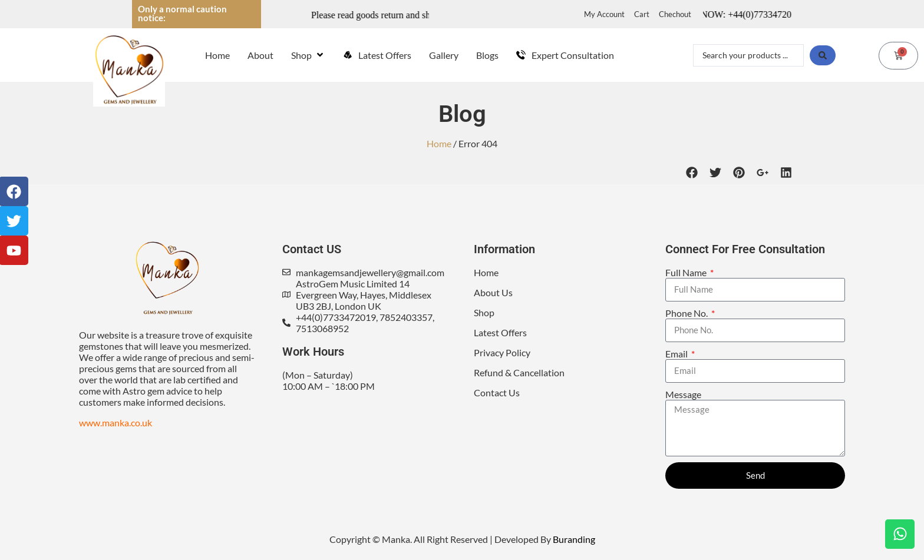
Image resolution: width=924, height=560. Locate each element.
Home (439, 143)
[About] (260, 55)
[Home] (217, 55)
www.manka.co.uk (115, 423)
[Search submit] (823, 55)
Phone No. (687, 313)
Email (677, 354)
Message (683, 394)
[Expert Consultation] (565, 55)
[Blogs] (487, 55)
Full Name (687, 272)
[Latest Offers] (377, 55)
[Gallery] (444, 55)
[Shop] (308, 55)
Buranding (574, 539)
